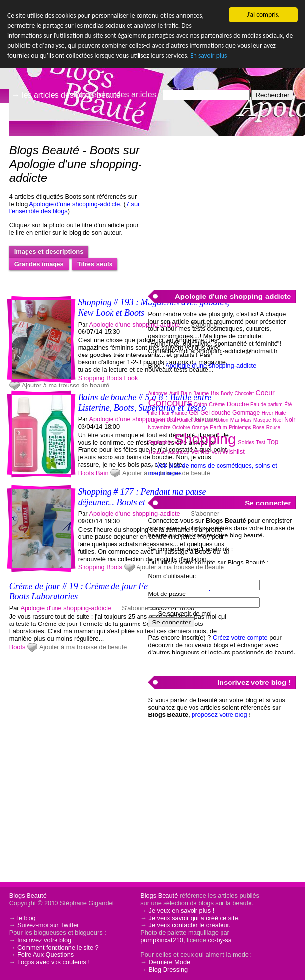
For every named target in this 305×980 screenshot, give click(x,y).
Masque (262, 420)
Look (131, 378)
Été (288, 404)
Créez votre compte (240, 638)
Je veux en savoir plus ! (181, 910)
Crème (217, 404)
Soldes (246, 442)
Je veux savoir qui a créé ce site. (194, 918)
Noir (290, 420)
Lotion (222, 420)
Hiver (267, 413)
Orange (200, 428)
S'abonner (136, 608)
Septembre (160, 442)
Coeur (265, 393)
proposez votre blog (219, 715)
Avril (174, 394)
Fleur (164, 413)
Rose (259, 428)
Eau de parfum (267, 404)
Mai (235, 420)
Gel (194, 412)
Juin (198, 420)
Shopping (91, 378)
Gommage (246, 413)
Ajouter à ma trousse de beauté (66, 385)
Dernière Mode (169, 962)
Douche (238, 404)
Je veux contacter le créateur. (189, 925)
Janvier (156, 420)
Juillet (186, 420)
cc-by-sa (220, 940)
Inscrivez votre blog (44, 940)
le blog (27, 918)
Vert (216, 452)
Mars (246, 420)
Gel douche (215, 413)
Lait (209, 420)
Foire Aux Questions (45, 955)
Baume (201, 394)
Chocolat (244, 394)
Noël (278, 420)
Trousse (157, 452)
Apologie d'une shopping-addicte (74, 204)
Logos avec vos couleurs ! (54, 962)
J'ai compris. (263, 15)
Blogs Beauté (28, 896)
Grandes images (39, 264)
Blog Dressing (168, 969)
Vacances (178, 452)
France (180, 413)
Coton (201, 404)
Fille (152, 413)
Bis (215, 393)
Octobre (181, 428)
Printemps (240, 428)
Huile (281, 413)
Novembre (159, 428)
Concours (170, 402)
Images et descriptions (49, 252)
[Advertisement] (222, 207)
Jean (172, 420)
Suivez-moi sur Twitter (48, 925)
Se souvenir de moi (185, 613)
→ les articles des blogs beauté (66, 95)
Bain (102, 473)
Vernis (200, 451)
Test (260, 442)
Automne (158, 394)
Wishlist (234, 452)
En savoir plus (208, 55)
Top (273, 441)
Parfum (218, 427)
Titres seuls (95, 264)
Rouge (273, 428)
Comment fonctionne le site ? (58, 947)
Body (227, 393)
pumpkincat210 (162, 940)
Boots (114, 378)
